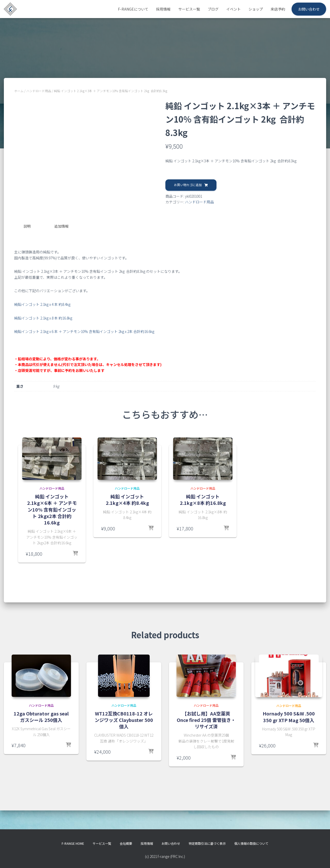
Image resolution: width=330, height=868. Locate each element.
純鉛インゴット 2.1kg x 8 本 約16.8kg (43, 347)
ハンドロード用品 (39, 91)
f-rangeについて (133, 9)
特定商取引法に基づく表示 (212, 854)
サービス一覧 (189, 9)
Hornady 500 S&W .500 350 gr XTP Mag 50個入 (289, 751)
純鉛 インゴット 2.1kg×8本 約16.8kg (203, 528)
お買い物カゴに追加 (188, 185)
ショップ (256, 9)
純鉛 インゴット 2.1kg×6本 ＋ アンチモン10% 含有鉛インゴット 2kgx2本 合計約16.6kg (52, 538)
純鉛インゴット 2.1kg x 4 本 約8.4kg (42, 333)
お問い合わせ (309, 9)
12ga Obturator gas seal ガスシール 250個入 (41, 745)
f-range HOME (62, 854)
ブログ (213, 9)
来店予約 (278, 9)
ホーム (19, 91)
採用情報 (163, 9)
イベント (234, 9)
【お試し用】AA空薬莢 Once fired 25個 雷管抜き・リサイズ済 (206, 748)
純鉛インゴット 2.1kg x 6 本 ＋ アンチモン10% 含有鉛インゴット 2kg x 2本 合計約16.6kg (84, 360)
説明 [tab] (27, 256)
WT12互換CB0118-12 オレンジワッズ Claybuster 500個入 (124, 748)
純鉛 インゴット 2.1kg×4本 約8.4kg (127, 528)
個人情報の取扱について (262, 854)
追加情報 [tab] (61, 256)
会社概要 (121, 854)
